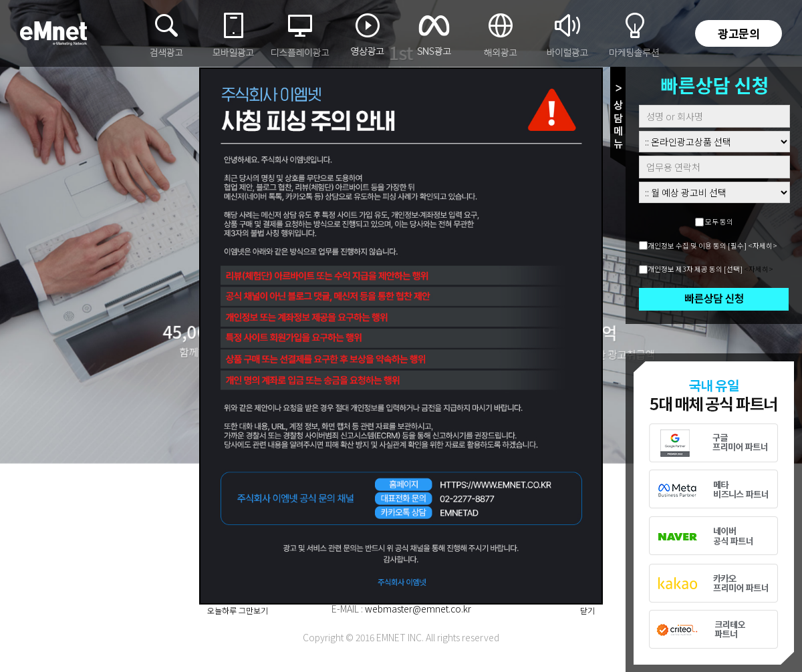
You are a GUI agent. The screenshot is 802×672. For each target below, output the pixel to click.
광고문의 (739, 33)
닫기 (587, 610)
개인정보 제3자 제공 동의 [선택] (695, 269)
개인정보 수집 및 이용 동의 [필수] (697, 245)
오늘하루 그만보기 (238, 610)
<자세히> (763, 245)
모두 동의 (719, 221)
